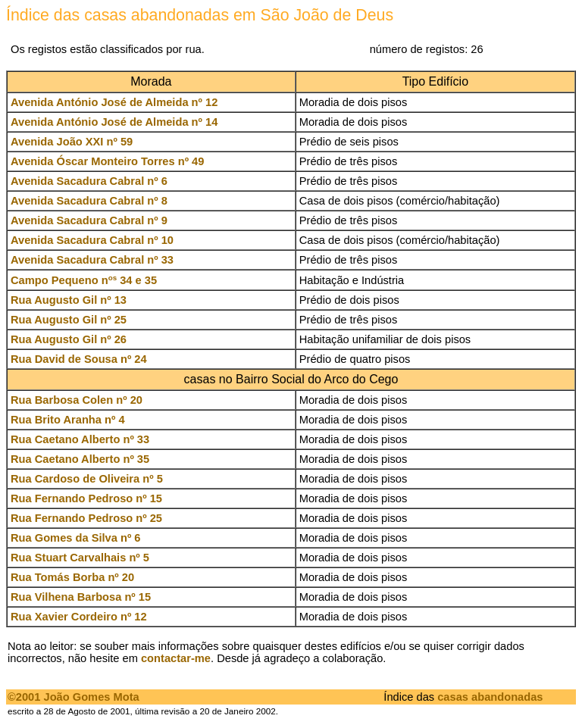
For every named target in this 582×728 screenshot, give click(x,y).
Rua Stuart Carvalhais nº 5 (80, 558)
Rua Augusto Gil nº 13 (69, 300)
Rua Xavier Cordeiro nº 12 (79, 617)
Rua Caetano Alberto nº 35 (80, 459)
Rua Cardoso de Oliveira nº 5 (87, 479)
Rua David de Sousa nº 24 (79, 359)
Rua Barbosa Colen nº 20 (77, 400)
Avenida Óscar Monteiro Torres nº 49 (107, 161)
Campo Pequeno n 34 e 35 (84, 280)
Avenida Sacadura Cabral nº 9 (89, 220)
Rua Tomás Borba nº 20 (72, 577)
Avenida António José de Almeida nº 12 (114, 102)
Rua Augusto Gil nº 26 (69, 339)
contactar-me (176, 658)
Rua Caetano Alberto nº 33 (80, 439)
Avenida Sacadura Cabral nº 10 (92, 240)
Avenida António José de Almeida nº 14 (114, 122)
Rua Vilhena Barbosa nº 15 (81, 597)
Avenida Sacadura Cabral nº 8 (89, 201)
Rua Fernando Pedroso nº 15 (86, 498)
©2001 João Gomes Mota (74, 697)
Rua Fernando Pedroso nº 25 (86, 518)
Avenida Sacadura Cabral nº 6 (89, 181)
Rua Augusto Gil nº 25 (69, 320)
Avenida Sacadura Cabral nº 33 (92, 260)
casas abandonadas (490, 697)
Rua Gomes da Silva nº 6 (76, 538)
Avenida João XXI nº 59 (72, 142)
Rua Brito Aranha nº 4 (68, 420)
